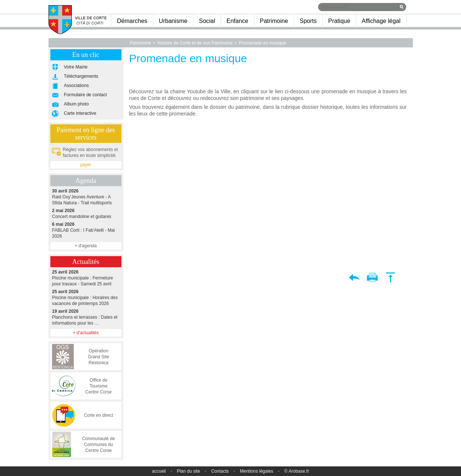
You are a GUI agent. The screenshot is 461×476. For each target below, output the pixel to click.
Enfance (238, 21)
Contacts (220, 471)
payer (86, 165)
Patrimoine (274, 21)
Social (207, 21)
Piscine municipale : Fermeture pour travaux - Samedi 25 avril (86, 278)
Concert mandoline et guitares (86, 213)
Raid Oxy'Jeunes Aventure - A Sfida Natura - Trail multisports (86, 197)
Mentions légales (257, 471)
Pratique (339, 21)
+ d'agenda (86, 246)
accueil (159, 471)
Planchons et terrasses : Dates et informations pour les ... (86, 317)
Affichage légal (381, 21)
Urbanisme (173, 21)
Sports (308, 21)
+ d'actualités (86, 333)
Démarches (132, 21)
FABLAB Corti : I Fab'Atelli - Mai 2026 (86, 230)
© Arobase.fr (297, 471)
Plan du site (189, 471)
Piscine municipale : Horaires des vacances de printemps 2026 (86, 297)
